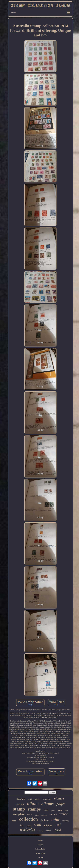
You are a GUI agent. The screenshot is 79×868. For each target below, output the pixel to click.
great (53, 810)
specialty (66, 821)
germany (40, 831)
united (37, 799)
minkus (48, 825)
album (33, 803)
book (14, 821)
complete (19, 814)
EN (39, 857)
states (30, 815)
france (64, 814)
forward (21, 799)
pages (61, 804)
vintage (59, 798)
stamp (19, 809)
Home (40, 841)
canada (53, 814)
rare (66, 811)
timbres (45, 820)
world (57, 830)
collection (28, 819)
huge (30, 799)
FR (42, 857)
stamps (34, 809)
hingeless (44, 815)
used (58, 825)
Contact (40, 845)
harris (60, 810)
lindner (48, 831)
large (29, 826)
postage (20, 804)
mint (55, 819)
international (47, 799)
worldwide (27, 829)
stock (37, 815)
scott (38, 825)
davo (22, 825)
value (46, 810)
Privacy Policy (41, 849)
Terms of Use (40, 853)
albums (47, 804)
